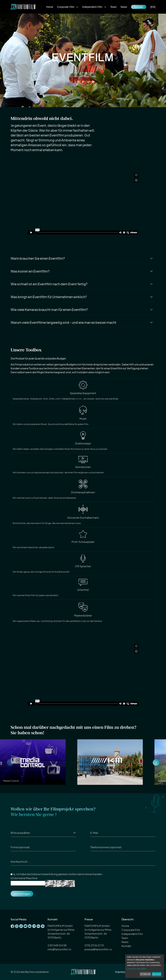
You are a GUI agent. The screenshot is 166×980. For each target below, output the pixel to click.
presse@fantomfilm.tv (98, 949)
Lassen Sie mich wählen (137, 969)
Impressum (122, 972)
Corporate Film (66, 7)
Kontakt (139, 7)
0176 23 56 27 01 (94, 945)
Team (113, 7)
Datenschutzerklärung (44, 874)
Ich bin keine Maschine (24, 878)
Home (50, 7)
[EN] (153, 7)
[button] (156, 762)
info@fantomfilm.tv (59, 949)
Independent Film (93, 7)
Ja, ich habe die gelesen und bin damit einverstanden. (57, 874)
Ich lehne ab (145, 974)
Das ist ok (157, 974)
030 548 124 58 (57, 945)
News (124, 7)
